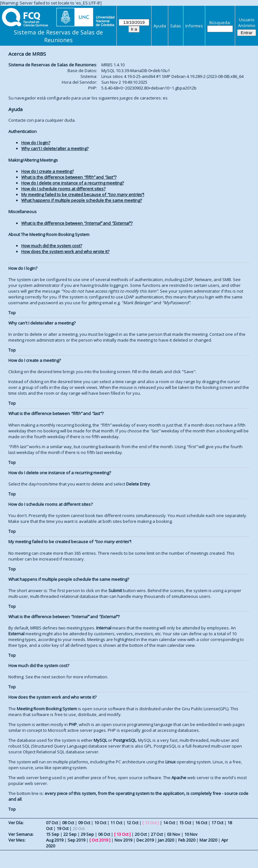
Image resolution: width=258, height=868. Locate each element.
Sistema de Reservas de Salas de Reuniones (58, 36)
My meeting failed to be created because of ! (83, 194)
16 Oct (201, 823)
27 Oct (157, 834)
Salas (176, 26)
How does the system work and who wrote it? (65, 251)
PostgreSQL (125, 740)
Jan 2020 (166, 840)
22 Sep (70, 834)
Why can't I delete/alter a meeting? (55, 148)
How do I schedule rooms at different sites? (63, 189)
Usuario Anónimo (247, 23)
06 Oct (104, 834)
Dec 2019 (145, 840)
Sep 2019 (76, 840)
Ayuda (160, 26)
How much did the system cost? (52, 246)
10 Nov (191, 834)
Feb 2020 (187, 840)
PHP (73, 724)
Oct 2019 (100, 840)
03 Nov (174, 834)
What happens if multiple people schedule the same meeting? (82, 200)
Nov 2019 (123, 840)
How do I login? (36, 143)
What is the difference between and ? (69, 177)
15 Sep (53, 834)
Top (12, 313)
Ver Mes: (17, 840)
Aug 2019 (55, 840)
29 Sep (87, 834)
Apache (179, 778)
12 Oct (132, 823)
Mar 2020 (208, 840)
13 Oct (122, 834)
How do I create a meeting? (47, 171)
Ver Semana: (21, 834)
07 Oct (52, 823)
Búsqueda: (220, 23)
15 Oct (185, 823)
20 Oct (141, 834)
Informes (194, 26)
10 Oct (100, 823)
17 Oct (217, 823)
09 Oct (84, 823)
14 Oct (169, 823)
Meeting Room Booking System (47, 709)
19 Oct (63, 828)
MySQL (100, 740)
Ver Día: (16, 823)
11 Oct (116, 823)
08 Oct (68, 823)
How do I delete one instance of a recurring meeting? (73, 183)
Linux (170, 762)
